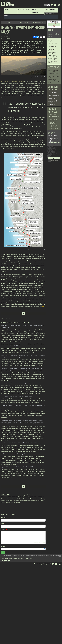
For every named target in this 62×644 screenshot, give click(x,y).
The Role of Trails (52, 98)
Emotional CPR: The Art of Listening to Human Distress (54, 61)
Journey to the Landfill (54, 76)
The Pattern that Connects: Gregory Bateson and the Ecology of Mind (54, 80)
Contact (36, 564)
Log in (50, 564)
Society (20, 10)
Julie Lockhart (6, 37)
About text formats (39, 542)
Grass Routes (52, 104)
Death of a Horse (52, 55)
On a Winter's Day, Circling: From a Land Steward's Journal (53, 101)
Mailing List (41, 564)
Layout (3, 546)
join (24, 9)
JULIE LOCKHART (5, 495)
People (46, 564)
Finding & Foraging (23, 23)
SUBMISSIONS (35, 13)
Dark (45, 5)
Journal (6, 9)
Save (3, 553)
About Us (34, 9)
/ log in (27, 9)
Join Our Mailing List (50, 9)
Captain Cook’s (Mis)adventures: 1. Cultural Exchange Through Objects (53, 52)
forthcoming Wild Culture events (54, 143)
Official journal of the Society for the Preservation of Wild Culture (17, 558)
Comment (4, 530)
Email (3, 524)
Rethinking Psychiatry (54, 75)
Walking (8, 23)
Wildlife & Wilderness (38, 23)
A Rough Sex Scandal (53, 70)
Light (49, 5)
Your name (4, 517)
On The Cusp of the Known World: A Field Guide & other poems (53, 127)
